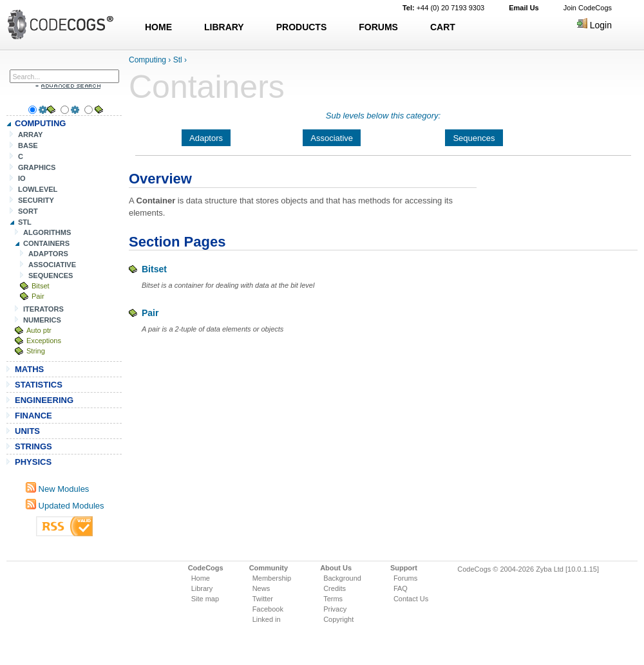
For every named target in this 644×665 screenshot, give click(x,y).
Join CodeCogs (588, 8)
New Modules (57, 489)
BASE (28, 145)
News (261, 588)
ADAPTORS (48, 254)
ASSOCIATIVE (52, 265)
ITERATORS (43, 309)
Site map (205, 599)
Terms (333, 599)
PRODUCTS (302, 27)
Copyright (338, 619)
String (36, 351)
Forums (405, 578)
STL (25, 222)
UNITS (27, 431)
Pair (38, 296)
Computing (147, 60)
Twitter (263, 599)
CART (443, 27)
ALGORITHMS (47, 232)
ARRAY (30, 135)
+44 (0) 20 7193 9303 (443, 8)
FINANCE (33, 416)
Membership (272, 578)
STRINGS (33, 446)
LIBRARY (224, 27)
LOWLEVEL (38, 189)
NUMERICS (42, 320)
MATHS (29, 369)
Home (201, 578)
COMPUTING (40, 123)
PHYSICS (33, 462)
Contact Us (411, 599)
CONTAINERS (46, 243)
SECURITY (36, 200)
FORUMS (378, 27)
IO (22, 178)
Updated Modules (65, 506)
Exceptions (44, 341)
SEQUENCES (51, 276)
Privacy (335, 609)
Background (342, 578)
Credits (335, 588)
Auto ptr (39, 330)
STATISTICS (39, 385)
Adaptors (206, 138)
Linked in (267, 619)
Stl (178, 60)
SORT (28, 211)
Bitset (41, 286)
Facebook (268, 609)
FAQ (401, 588)
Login (594, 25)
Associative (332, 138)
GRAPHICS (37, 167)
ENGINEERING (44, 400)
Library (202, 588)
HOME (158, 27)
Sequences (474, 138)
